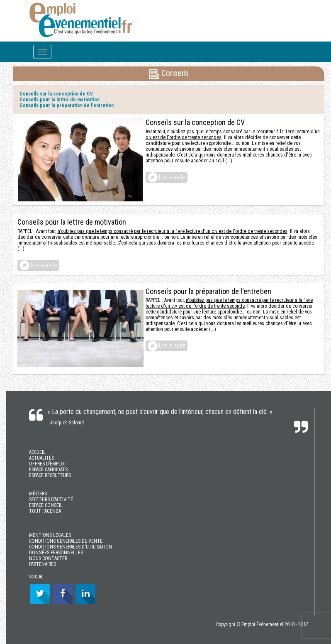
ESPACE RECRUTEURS (50, 475)
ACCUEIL (37, 452)
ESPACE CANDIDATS (48, 470)
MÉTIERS (38, 494)
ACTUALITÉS (41, 458)
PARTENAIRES (43, 564)
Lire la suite (167, 177)
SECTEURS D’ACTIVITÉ (51, 500)
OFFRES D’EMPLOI (47, 464)
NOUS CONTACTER (48, 558)
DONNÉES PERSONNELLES (56, 553)
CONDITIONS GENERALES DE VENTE (66, 541)
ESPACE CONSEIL (46, 505)
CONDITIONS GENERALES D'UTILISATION (71, 547)
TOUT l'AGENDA (45, 511)
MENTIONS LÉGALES (50, 535)
